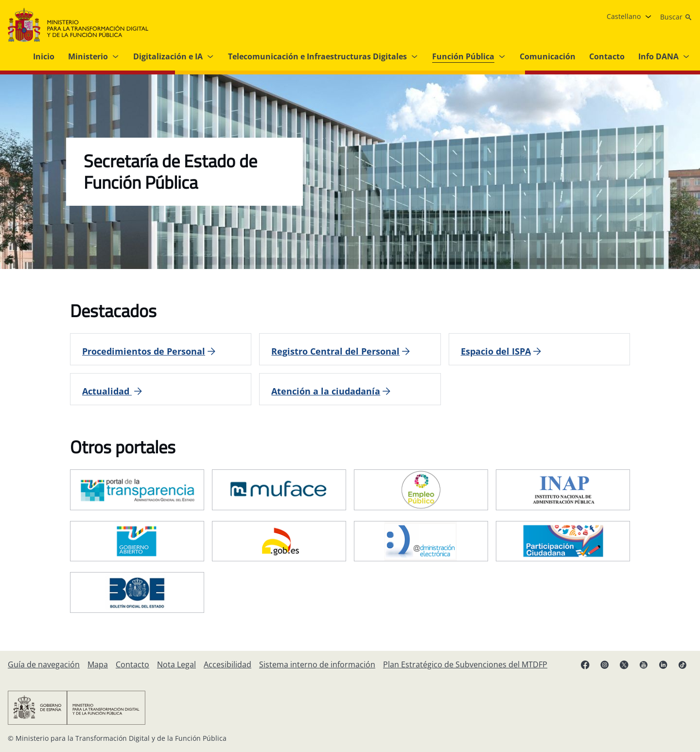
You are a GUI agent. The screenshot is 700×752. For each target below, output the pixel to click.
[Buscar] (676, 17)
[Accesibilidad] (227, 664)
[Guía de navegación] (44, 664)
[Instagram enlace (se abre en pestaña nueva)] (605, 664)
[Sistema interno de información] (317, 664)
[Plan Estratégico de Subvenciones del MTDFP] (465, 664)
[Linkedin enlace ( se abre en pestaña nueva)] (663, 664)
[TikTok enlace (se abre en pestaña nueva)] (682, 664)
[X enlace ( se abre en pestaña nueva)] (624, 664)
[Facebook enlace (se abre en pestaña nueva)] (585, 664)
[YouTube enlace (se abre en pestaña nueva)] (644, 664)
